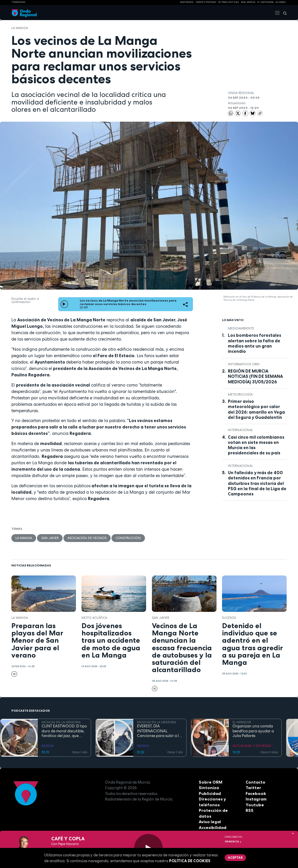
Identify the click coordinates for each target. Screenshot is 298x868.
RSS (249, 810)
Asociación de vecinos (87, 538)
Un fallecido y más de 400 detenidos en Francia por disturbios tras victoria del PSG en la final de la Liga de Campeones (257, 483)
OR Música (233, 842)
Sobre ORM (210, 782)
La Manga (20, 28)
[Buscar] (283, 13)
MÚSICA (48, 745)
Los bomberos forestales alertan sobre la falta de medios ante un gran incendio (254, 343)
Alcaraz (281, 2)
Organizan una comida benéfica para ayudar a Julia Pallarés (253, 731)
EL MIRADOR (242, 722)
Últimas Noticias (228, 2)
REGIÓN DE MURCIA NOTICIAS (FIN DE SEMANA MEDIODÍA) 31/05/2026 (255, 377)
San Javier (50, 538)
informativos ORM (244, 364)
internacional (240, 430)
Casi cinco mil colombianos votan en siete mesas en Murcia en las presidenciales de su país (256, 445)
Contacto (255, 782)
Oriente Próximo (206, 2)
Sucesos (229, 617)
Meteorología (240, 394)
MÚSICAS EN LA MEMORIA (61, 722)
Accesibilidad (212, 821)
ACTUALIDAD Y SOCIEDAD (252, 745)
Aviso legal (209, 816)
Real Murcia (248, 2)
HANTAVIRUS (187, 2)
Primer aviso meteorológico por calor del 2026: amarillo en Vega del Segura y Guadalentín (256, 409)
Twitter (253, 787)
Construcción (128, 538)
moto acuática (94, 617)
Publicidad (209, 793)
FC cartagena (265, 2)
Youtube (254, 805)
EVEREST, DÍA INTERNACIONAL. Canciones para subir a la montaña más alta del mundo (159, 731)
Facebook (255, 793)
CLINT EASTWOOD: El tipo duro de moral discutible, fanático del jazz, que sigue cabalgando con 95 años (64, 731)
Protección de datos (219, 810)
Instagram (256, 799)
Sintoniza (208, 787)
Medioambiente (241, 328)
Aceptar (235, 857)
